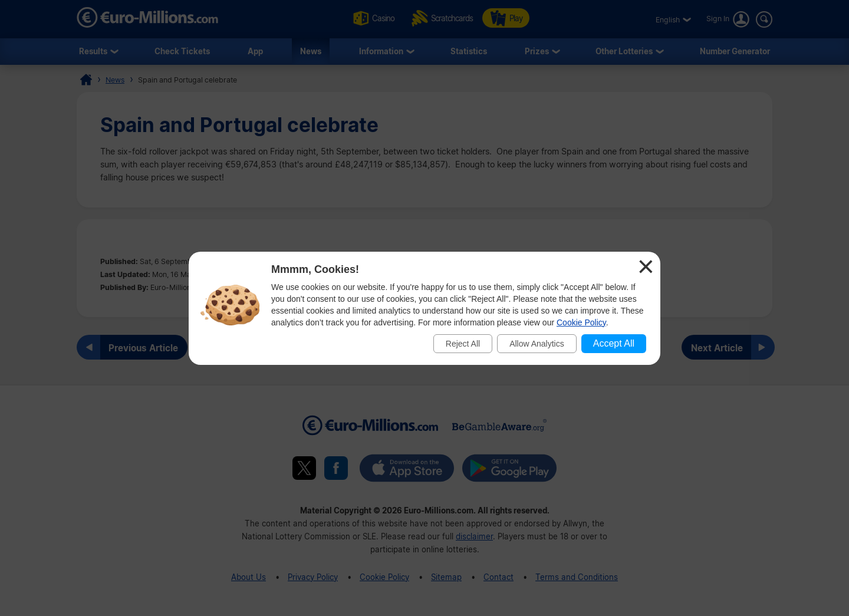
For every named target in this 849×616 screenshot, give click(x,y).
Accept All (614, 343)
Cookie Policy (581, 322)
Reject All (463, 344)
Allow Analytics (537, 344)
